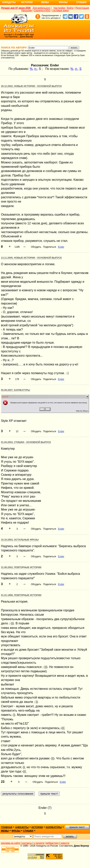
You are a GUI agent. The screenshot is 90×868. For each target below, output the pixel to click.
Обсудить (36, 247)
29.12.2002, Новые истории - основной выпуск (31, 86)
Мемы (45, 2)
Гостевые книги (60, 11)
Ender (61, 247)
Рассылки (27, 11)
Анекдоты (9, 2)
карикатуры (54, 827)
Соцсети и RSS (42, 11)
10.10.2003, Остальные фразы (20, 540)
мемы (5, 831)
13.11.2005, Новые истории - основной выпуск (31, 258)
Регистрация (82, 8)
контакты (27, 843)
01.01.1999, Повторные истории (21, 595)
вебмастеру (52, 843)
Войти (70, 8)
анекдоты (22, 827)
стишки (28, 831)
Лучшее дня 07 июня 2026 (16, 8)
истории (37, 827)
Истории (27, 2)
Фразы (63, 2)
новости (65, 843)
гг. (36, 69)
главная (7, 827)
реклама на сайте (11, 843)
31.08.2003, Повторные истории (21, 567)
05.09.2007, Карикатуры (15, 390)
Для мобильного (42, 8)
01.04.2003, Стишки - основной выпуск (26, 442)
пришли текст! (77, 827)
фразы (16, 831)
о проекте (39, 843)
